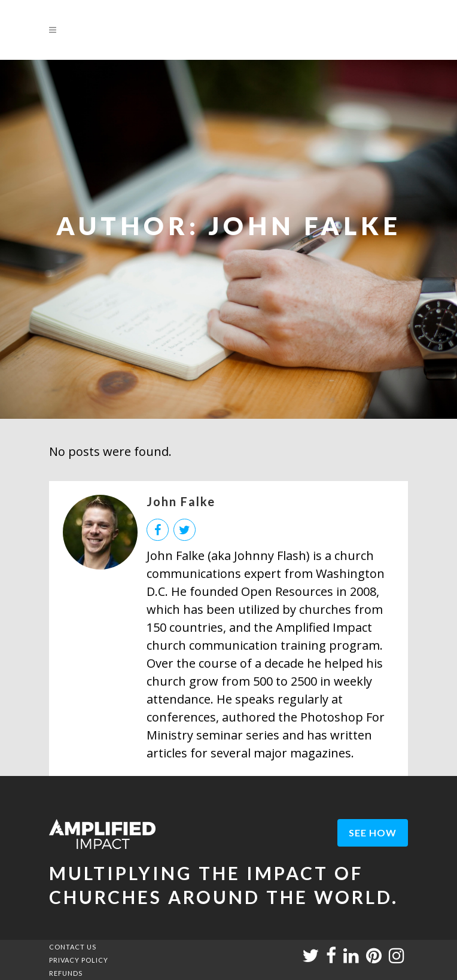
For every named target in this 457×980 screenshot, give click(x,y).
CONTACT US (73, 947)
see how (373, 833)
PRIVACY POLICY (79, 960)
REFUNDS (66, 973)
